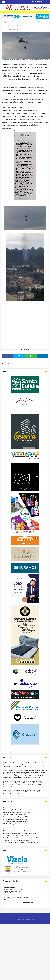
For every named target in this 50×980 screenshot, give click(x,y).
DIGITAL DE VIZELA (38, 2)
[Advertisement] (20, 325)
